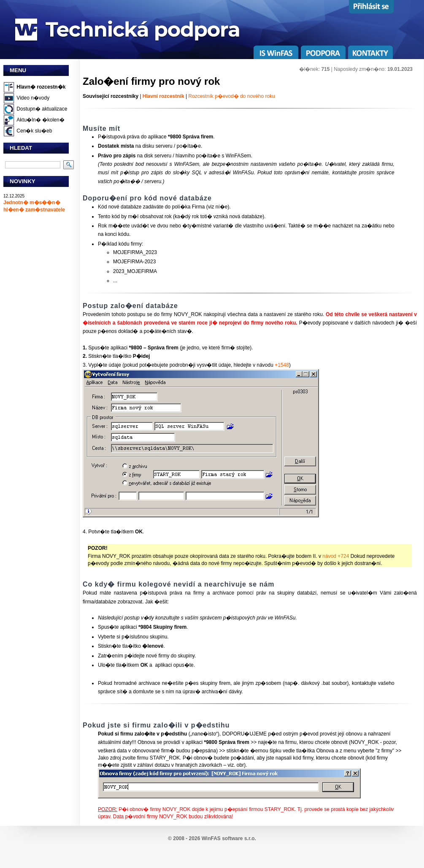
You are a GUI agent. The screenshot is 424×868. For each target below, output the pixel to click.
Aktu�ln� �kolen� (40, 120)
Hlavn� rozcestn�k (41, 87)
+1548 (282, 365)
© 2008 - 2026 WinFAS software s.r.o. (212, 838)
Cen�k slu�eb (34, 131)
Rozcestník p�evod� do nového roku (231, 96)
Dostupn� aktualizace (42, 109)
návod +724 (336, 556)
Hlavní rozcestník (163, 96)
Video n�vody (33, 98)
